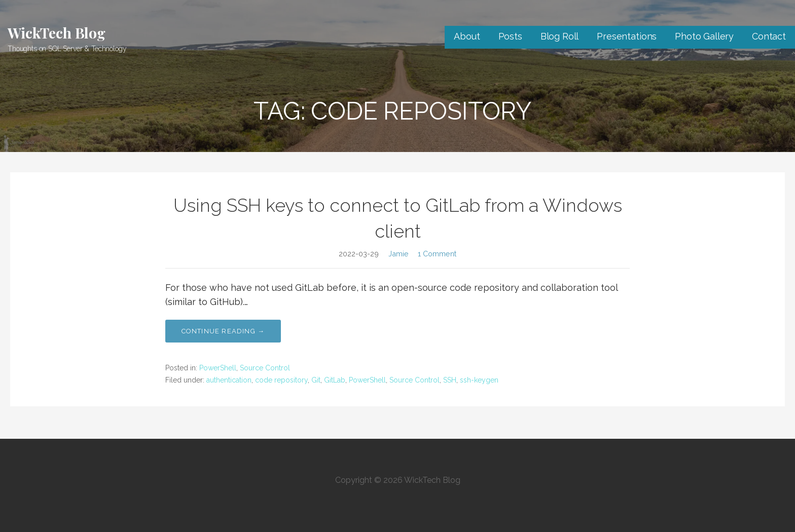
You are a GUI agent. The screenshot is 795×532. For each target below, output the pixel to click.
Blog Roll (560, 36)
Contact (769, 36)
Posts (510, 36)
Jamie (399, 254)
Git (316, 380)
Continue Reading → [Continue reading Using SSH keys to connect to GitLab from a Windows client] (223, 331)
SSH (450, 380)
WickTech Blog (57, 33)
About (467, 36)
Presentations (627, 36)
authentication (229, 380)
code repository (281, 380)
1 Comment (437, 254)
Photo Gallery (704, 36)
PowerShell (218, 368)
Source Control (265, 368)
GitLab (335, 380)
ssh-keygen (479, 380)
